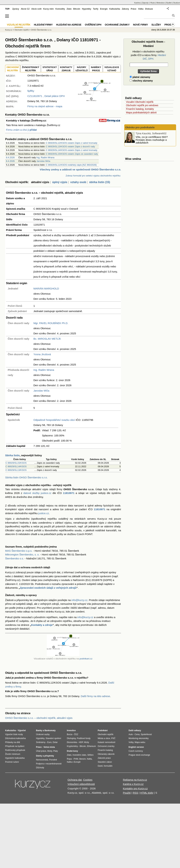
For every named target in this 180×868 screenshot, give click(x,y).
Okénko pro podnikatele (140, 127)
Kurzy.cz (9, 30)
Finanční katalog (105, 750)
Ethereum (91, 746)
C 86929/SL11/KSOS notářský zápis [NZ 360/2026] (71, 165)
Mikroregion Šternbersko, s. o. (22, 554)
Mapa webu (140, 742)
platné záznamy (140, 77)
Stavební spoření (53, 738)
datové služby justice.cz (37, 493)
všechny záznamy (141, 81)
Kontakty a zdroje (42, 625)
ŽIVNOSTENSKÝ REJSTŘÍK (31, 69)
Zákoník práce (104, 758)
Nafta (89, 759)
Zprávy (16, 9)
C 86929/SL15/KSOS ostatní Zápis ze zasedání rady (72, 154)
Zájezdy (145, 3)
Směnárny (41, 742)
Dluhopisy (71, 738)
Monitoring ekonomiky (139, 738)
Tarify (96, 9)
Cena (137, 734)
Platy (56, 751)
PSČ (113, 738)
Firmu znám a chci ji (21, 130)
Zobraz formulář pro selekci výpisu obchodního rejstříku (93, 176)
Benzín (83, 759)
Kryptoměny (72, 746)
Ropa (69, 759)
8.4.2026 (10, 157)
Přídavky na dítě (13, 742)
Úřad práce (41, 751)
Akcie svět (36, 9)
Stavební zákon (105, 762)
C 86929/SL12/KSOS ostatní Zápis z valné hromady (72, 143)
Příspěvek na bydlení (15, 746)
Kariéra (137, 3)
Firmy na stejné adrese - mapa (45, 106)
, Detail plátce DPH (46, 96)
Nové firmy (140, 25)
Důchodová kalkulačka (15, 738)
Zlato (69, 9)
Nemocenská (42, 760)
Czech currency (136, 751)
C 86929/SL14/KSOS (16, 466)
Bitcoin (77, 9)
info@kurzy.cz (79, 600)
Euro (49, 742)
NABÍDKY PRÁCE (96, 69)
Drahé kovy (72, 751)
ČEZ (76, 734)
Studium (177, 3)
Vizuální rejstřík (19, 25)
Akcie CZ (25, 9)
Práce (134, 9)
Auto (131, 734)
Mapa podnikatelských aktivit (141, 113)
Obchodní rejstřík (22, 30)
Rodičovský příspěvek (15, 750)
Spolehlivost (146, 734)
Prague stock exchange (139, 755)
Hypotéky (87, 9)
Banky (39, 730)
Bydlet (169, 3)
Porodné (53, 760)
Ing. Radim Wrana (46, 157)
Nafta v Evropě (74, 762)
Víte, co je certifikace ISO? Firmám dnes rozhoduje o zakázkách (152, 140)
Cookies (88, 780)
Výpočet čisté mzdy (14, 734)
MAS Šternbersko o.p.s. (19, 551)
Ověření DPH (93, 25)
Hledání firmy (43, 25)
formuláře (108, 766)
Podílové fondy (84, 738)
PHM (76, 759)
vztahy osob (78, 182)
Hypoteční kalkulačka (15, 758)
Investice (71, 730)
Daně (100, 766)
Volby (131, 742)
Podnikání (103, 730)
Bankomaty (50, 730)
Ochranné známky (117, 25)
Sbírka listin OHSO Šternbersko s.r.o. (26, 477)
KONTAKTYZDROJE (66, 69)
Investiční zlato (79, 755)
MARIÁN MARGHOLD (46, 289)
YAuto (152, 3)
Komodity (60, 9)
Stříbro (90, 755)
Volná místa (49, 747)
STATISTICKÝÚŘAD (50, 69)
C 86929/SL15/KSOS (16, 463)
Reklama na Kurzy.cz (135, 780)
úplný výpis (60, 182)
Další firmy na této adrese (95, 696)
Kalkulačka (115, 9)
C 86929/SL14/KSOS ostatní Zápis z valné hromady (72, 150)
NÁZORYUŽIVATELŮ (82, 69)
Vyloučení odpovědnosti (81, 784)
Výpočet (22, 730)
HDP (81, 742)
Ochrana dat (75, 780)
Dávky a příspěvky (45, 756)
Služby (156, 25)
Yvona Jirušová (42, 354)
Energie (104, 9)
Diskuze (149, 9)
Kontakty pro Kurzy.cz (135, 788)
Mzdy (50, 751)
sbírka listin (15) (100, 182)
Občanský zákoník (106, 754)
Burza (70, 734)
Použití (127, 793)
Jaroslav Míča (43, 161)
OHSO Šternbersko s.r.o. (41, 30)
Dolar (55, 742)
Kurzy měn (48, 9)
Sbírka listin (12, 455)
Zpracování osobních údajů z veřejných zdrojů (48, 588)
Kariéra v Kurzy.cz (133, 784)
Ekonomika (72, 742)
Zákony (125, 9)
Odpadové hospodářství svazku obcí (54, 420)
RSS (136, 793)
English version (136, 747)
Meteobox (161, 3)
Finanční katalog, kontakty (140, 109)
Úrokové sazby (43, 734)
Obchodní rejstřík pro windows (142, 105)
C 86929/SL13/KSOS (16, 470)
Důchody (40, 768)
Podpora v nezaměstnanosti (49, 764)
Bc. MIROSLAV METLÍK (47, 339)
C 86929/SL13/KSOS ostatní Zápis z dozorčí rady (70, 147)
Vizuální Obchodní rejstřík (140, 102)
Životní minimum (13, 754)
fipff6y (31, 91)
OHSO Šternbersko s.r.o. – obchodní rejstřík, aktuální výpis (39, 718)
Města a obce (104, 738)
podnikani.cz (86, 659)
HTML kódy (147, 793)
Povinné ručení (12, 762)
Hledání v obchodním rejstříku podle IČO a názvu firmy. (148, 55)
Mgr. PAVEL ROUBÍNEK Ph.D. (51, 323)
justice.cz (44, 513)
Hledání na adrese (69, 25)
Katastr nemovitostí (107, 742)
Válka (141, 9)
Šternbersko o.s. (14, 558)
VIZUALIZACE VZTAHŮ (112, 69)
